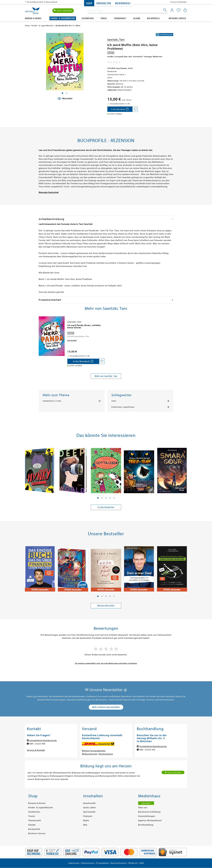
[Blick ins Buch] (65, 98)
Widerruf (133, 863)
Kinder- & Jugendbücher (63, 18)
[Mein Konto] (172, 10)
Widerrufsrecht (90, 754)
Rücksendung (106, 754)
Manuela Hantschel (49, 192)
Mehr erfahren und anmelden (106, 707)
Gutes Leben (90, 808)
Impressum (74, 863)
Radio (86, 821)
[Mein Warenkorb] (185, 10)
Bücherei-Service (177, 18)
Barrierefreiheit (119, 863)
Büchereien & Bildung (149, 812)
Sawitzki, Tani (116, 40)
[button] (98, 498)
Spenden (146, 803)
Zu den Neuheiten (106, 507)
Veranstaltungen (147, 816)
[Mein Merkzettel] (179, 10)
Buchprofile (153, 18)
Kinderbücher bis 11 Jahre (52, 401)
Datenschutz (88, 863)
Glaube (137, 18)
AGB (142, 863)
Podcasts (88, 816)
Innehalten (104, 3)
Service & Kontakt (179, 2)
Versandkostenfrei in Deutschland (42, 2)
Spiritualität (89, 812)
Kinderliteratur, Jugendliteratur (123, 407)
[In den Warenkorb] (120, 109)
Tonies (104, 18)
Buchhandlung (146, 825)
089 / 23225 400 (37, 744)
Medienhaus (123, 3)
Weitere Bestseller (106, 606)
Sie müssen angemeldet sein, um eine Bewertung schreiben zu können (106, 663)
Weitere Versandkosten (94, 751)
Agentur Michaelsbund (150, 821)
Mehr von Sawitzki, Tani (106, 376)
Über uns (143, 808)
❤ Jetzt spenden (63, 11)
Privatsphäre (102, 863)
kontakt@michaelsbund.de (43, 740)
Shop (89, 3)
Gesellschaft (89, 803)
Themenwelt (120, 18)
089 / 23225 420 (147, 750)
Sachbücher (88, 18)
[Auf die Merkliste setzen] (135, 109)
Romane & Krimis (33, 18)
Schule (114, 401)
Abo (85, 825)
